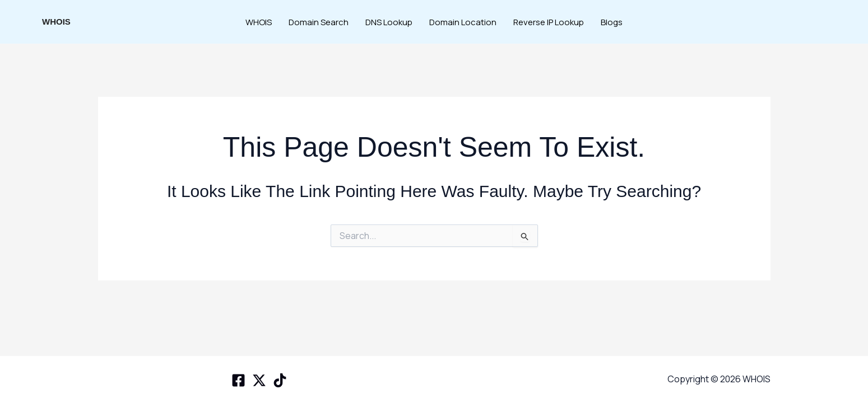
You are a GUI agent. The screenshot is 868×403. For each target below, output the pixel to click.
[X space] (259, 380)
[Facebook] (238, 380)
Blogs (612, 22)
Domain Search (319, 22)
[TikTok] (280, 380)
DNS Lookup (389, 22)
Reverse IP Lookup (549, 22)
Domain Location (463, 22)
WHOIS (56, 22)
